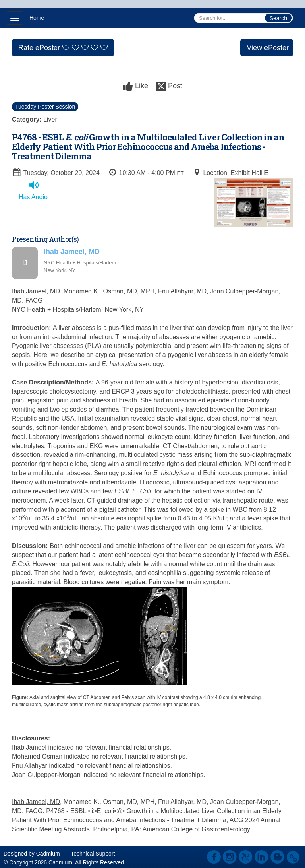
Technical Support (93, 854)
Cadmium (48, 854)
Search (278, 18)
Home (37, 18)
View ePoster (268, 48)
